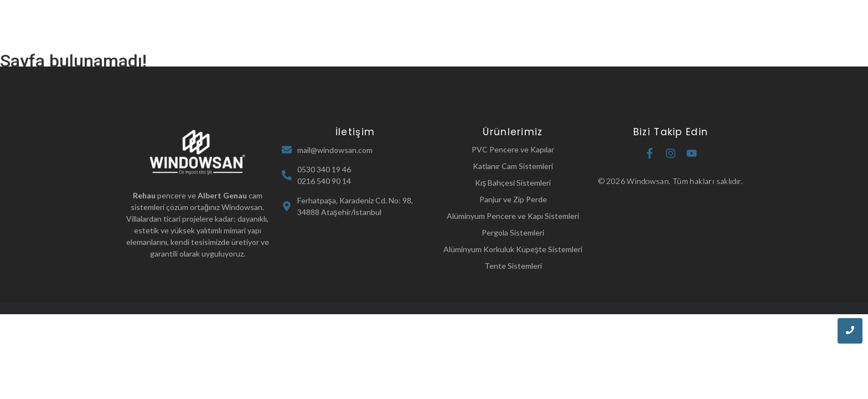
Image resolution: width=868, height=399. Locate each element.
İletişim (616, 26)
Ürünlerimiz (481, 26)
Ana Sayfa (352, 26)
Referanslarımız (551, 26)
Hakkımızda (415, 26)
